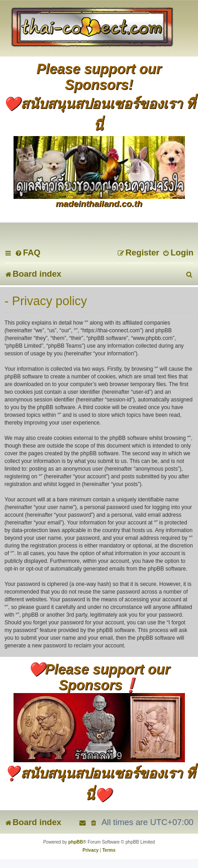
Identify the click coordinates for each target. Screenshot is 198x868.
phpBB (76, 842)
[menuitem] (28, 252)
